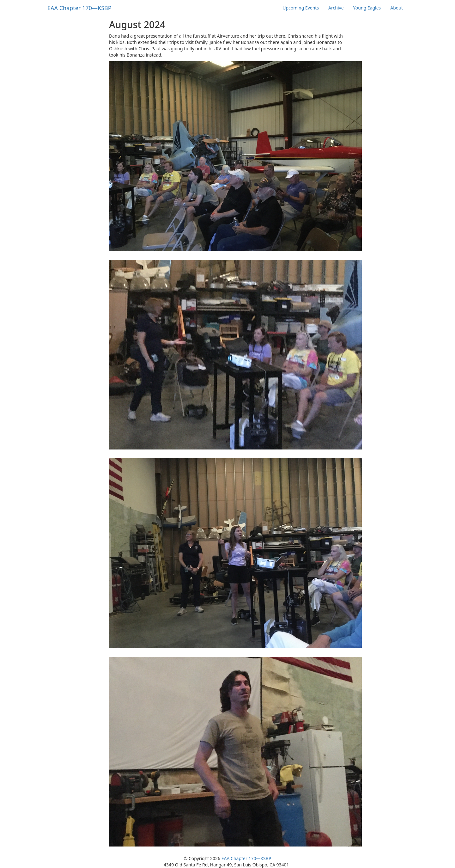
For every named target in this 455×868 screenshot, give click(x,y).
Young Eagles (367, 8)
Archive (336, 8)
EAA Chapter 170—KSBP (246, 858)
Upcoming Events (301, 8)
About (397, 8)
